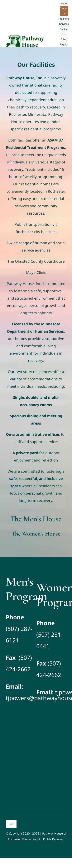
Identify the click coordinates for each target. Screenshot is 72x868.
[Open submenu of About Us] (60, 7)
